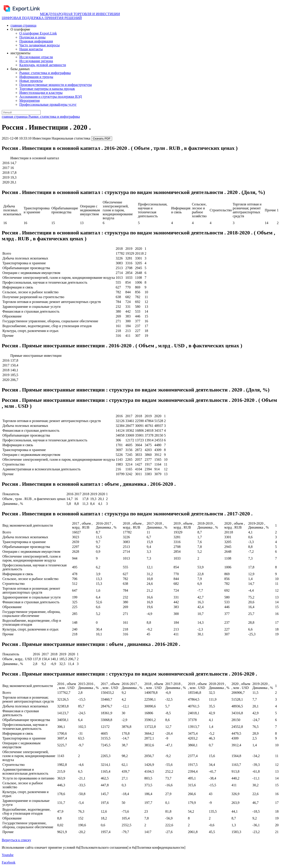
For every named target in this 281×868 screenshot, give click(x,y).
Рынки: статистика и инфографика (45, 73)
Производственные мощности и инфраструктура (56, 85)
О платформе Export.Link (38, 33)
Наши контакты (31, 49)
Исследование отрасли (36, 57)
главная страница (23, 25)
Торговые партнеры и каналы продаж (47, 89)
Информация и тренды (36, 77)
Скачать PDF (102, 139)
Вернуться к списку (16, 840)
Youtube (8, 855)
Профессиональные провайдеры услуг (48, 104)
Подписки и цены (32, 37)
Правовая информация (36, 41)
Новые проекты (31, 81)
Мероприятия (30, 101)
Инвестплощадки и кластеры (41, 93)
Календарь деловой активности (43, 65)
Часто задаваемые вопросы (40, 45)
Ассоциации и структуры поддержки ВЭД (51, 97)
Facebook (9, 862)
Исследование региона (36, 61)
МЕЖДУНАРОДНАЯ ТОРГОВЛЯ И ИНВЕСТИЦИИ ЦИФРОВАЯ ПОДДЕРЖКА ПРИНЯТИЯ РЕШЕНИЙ (61, 16)
